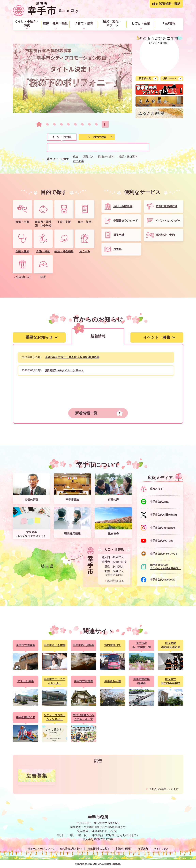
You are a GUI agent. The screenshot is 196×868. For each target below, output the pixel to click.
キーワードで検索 (62, 137)
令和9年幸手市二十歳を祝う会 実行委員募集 (72, 357)
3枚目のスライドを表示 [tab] (54, 124)
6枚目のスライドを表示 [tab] (75, 124)
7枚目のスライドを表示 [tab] (82, 124)
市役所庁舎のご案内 (99, 849)
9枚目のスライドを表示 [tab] (96, 124)
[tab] (62, 138)
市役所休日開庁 (124, 849)
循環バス (88, 157)
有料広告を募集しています (164, 789)
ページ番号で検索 (97, 137)
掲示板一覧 (145, 78)
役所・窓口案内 (128, 157)
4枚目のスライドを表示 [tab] (61, 124)
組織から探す (106, 157)
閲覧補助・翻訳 (170, 4)
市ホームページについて (41, 849)
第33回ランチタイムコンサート (64, 370)
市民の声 (78, 161)
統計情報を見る (116, 581)
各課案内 (143, 849)
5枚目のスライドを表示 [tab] (68, 124)
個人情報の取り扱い (71, 849)
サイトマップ (161, 849)
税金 (76, 157)
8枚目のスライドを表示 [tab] (89, 124)
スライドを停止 (105, 124)
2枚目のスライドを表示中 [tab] (46, 124)
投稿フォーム (170, 78)
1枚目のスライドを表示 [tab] (38, 124)
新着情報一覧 (86, 413)
